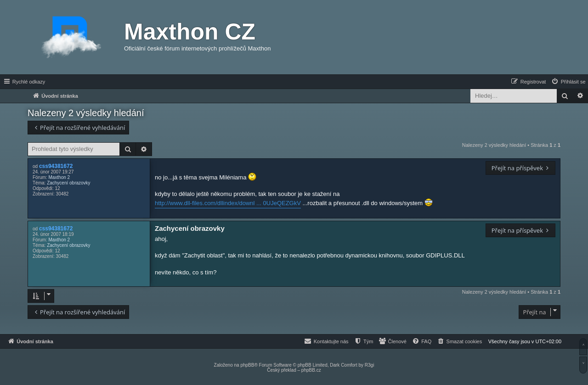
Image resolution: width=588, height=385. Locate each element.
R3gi (370, 365)
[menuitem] (568, 82)
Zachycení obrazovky (69, 183)
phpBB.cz (311, 370)
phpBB (247, 365)
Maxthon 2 (59, 177)
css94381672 (56, 166)
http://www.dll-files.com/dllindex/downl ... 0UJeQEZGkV (228, 203)
